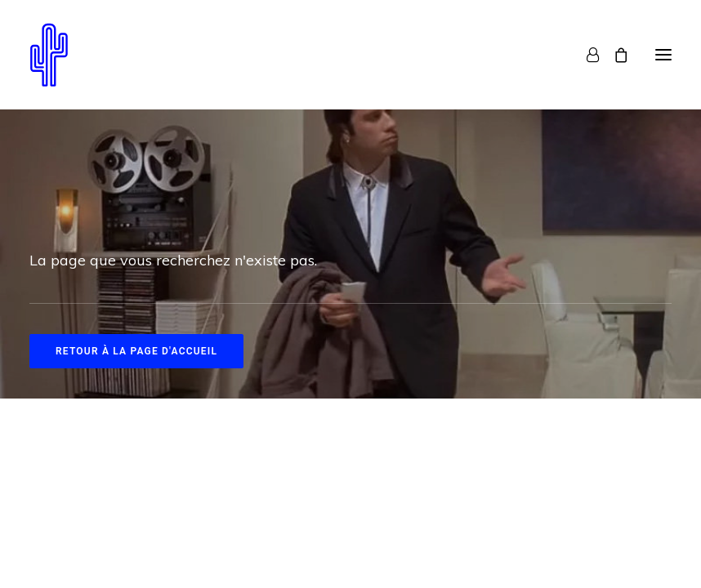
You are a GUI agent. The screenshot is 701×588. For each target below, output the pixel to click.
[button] (663, 55)
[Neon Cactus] (49, 55)
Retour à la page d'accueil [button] (136, 351)
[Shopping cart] (614, 55)
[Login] (585, 55)
